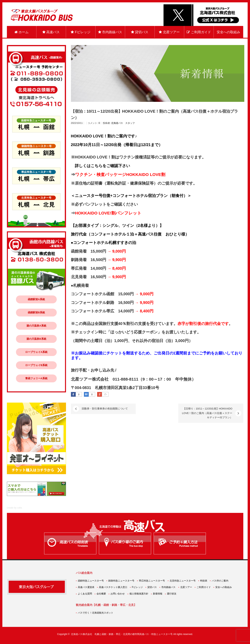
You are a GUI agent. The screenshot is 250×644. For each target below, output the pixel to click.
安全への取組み (228, 32)
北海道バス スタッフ (123, 123)
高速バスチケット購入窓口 (113, 587)
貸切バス (140, 32)
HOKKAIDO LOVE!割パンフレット (108, 213)
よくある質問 (85, 594)
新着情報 (158, 594)
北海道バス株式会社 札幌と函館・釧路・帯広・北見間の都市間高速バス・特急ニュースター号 (122, 634)
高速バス (51, 32)
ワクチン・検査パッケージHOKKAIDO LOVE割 (120, 174)
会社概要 (101, 594)
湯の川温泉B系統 (36, 339)
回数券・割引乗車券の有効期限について (105, 409)
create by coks (14, 508)
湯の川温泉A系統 (36, 326)
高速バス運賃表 (86, 587)
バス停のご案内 (220, 581)
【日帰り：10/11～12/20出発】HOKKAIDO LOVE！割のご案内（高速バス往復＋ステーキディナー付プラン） (207, 413)
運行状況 (172, 594)
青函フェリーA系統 (36, 378)
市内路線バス (110, 32)
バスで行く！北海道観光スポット (96, 613)
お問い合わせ (118, 594)
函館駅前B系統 (36, 312)
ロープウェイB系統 (36, 365)
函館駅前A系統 (36, 299)
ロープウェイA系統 (36, 352)
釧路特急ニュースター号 (121, 581)
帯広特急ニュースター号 (152, 581)
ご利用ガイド (199, 32)
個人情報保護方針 (139, 594)
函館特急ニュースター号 (91, 581)
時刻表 (204, 581)
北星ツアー (169, 32)
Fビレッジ (80, 32)
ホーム (21, 32)
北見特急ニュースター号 (183, 581)
